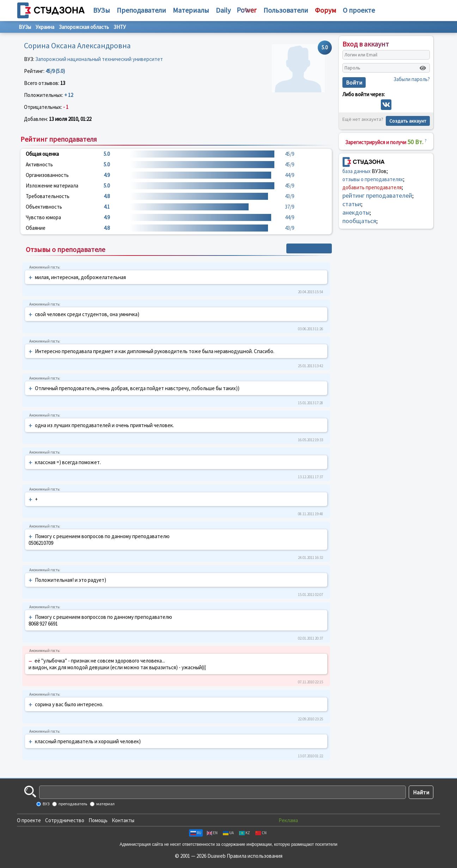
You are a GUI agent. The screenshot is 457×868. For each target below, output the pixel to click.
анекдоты (356, 212)
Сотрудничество (65, 820)
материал (105, 804)
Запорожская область (84, 27)
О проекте (29, 820)
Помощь (98, 820)
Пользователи (286, 10)
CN (261, 833)
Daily (223, 10)
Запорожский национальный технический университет (99, 59)
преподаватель (72, 804)
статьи (352, 204)
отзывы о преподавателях (373, 179)
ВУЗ (46, 804)
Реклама (288, 820)
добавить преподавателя (372, 187)
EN (212, 833)
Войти (354, 82)
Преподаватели (141, 10)
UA (228, 833)
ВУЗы (102, 10)
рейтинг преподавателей (377, 195)
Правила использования (255, 856)
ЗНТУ (120, 27)
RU (196, 833)
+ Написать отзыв (309, 248)
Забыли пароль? (412, 79)
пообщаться (359, 221)
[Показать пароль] (423, 68)
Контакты (123, 820)
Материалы (191, 10)
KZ (245, 833)
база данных (357, 171)
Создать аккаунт (408, 121)
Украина (45, 27)
